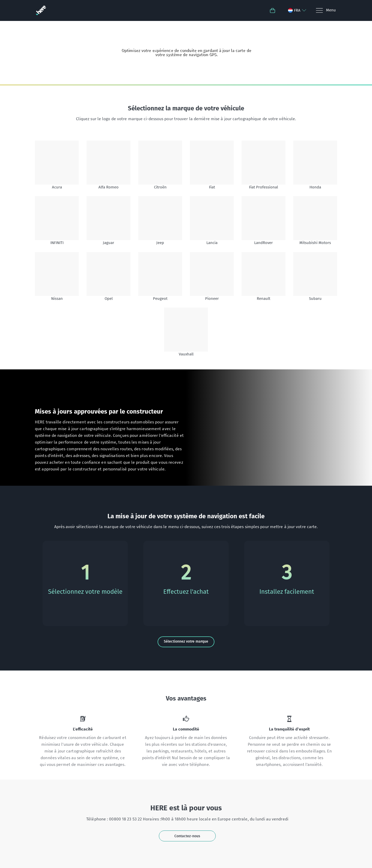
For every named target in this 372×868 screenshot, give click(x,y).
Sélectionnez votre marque (186, 641)
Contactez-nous (187, 836)
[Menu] (326, 10)
